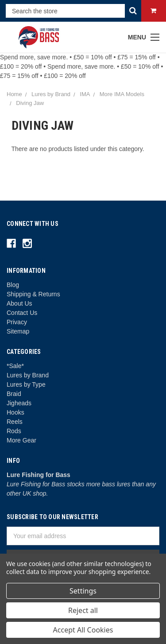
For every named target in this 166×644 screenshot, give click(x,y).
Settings (83, 591)
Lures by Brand (28, 375)
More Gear (21, 440)
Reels (15, 422)
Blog (13, 285)
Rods (14, 431)
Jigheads (19, 403)
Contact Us (22, 313)
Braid (14, 394)
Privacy (17, 322)
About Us (19, 303)
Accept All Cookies (83, 630)
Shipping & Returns (33, 294)
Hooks (15, 412)
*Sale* (15, 366)
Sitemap (18, 331)
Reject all (83, 610)
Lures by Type (26, 384)
